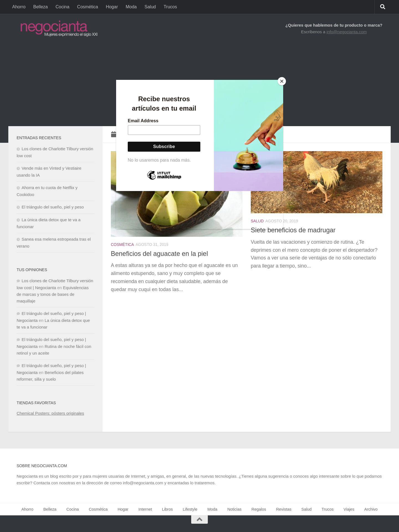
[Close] (282, 81)
